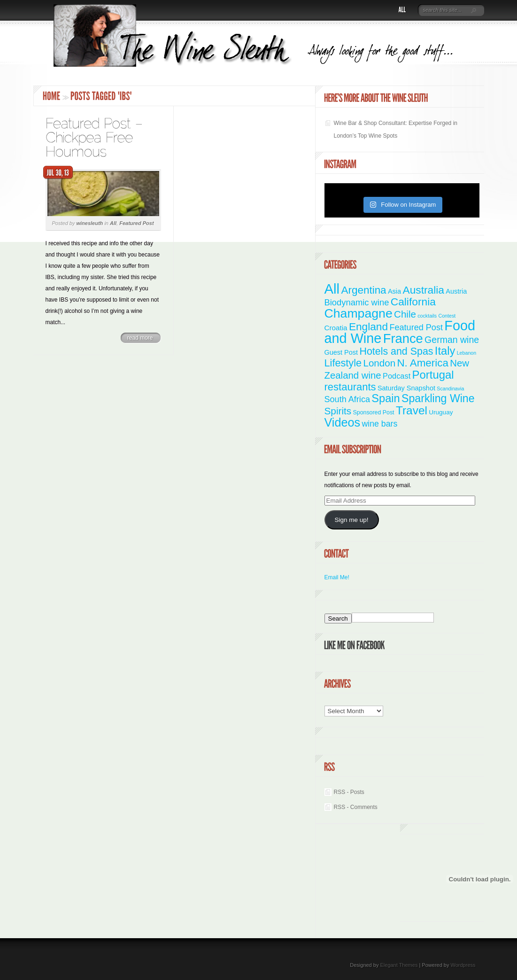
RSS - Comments (356, 807)
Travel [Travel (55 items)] (412, 410)
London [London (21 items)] (379, 363)
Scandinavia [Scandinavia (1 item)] (450, 389)
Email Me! (337, 577)
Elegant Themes (399, 965)
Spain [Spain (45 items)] (386, 398)
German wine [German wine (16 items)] (452, 340)
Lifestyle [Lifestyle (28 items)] (343, 363)
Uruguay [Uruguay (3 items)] (441, 412)
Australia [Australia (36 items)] (423, 290)
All (113, 223)
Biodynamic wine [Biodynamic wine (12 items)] (357, 302)
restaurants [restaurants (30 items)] (350, 387)
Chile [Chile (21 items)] (405, 314)
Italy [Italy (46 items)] (445, 351)
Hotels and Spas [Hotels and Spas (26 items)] (396, 351)
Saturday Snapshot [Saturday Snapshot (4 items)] (406, 388)
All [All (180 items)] (332, 289)
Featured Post (136, 223)
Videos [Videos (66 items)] (343, 422)
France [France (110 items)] (403, 338)
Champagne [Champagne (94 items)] (359, 313)
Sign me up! (351, 520)
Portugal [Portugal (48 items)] (433, 375)
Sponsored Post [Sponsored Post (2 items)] (374, 412)
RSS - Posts (349, 792)
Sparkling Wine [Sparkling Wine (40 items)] (438, 398)
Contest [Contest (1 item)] (447, 316)
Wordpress (463, 965)
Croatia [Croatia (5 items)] (336, 328)
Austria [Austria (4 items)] (456, 291)
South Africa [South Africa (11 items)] (347, 399)
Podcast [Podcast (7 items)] (397, 376)
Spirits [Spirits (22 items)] (338, 411)
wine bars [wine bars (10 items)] (380, 424)
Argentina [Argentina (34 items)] (363, 290)
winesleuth (89, 223)
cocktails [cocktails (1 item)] (427, 316)
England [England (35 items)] (368, 327)
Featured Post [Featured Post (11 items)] (416, 327)
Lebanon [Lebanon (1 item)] (467, 353)
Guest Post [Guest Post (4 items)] (341, 352)
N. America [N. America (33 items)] (422, 363)
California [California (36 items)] (413, 302)
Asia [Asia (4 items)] (394, 291)
